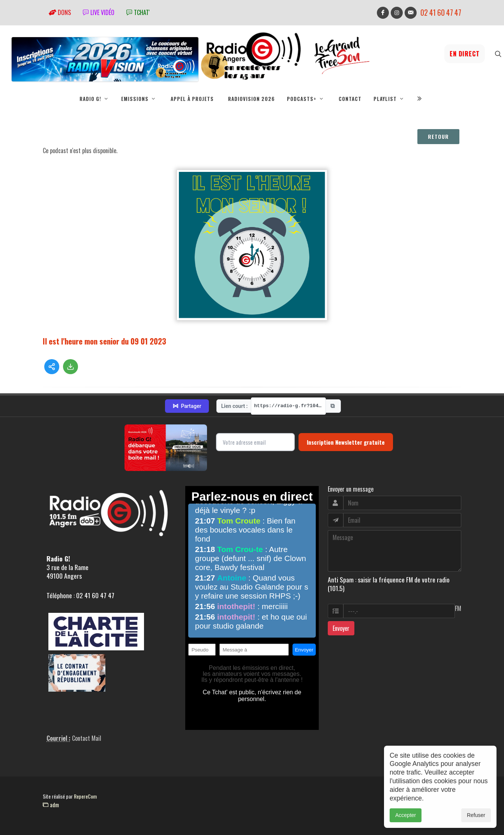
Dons (60, 12)
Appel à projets (192, 99)
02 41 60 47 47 (441, 13)
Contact (350, 99)
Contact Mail (87, 738)
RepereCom (85, 796)
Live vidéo (99, 12)
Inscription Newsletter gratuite (346, 442)
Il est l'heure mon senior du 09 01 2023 (104, 341)
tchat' (138, 12)
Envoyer (341, 628)
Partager (187, 406)
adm (51, 805)
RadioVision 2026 (251, 99)
